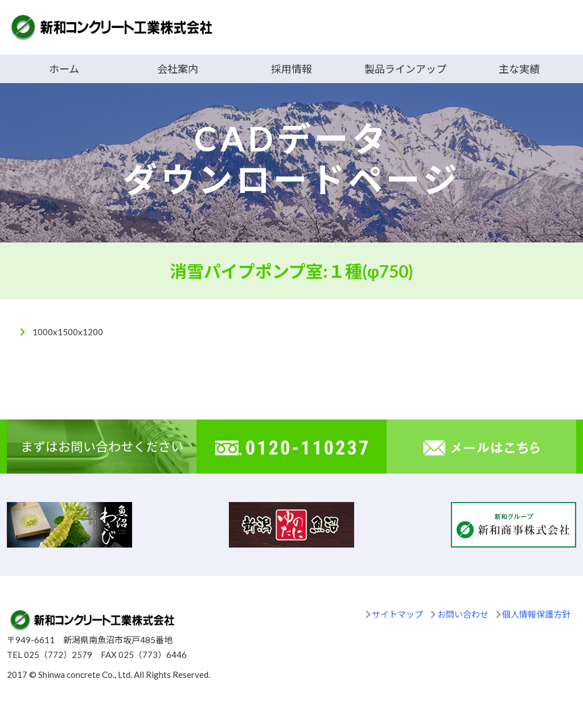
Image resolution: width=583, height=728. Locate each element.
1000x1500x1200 (68, 332)
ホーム (64, 69)
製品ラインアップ (405, 69)
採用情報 (291, 69)
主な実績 (519, 69)
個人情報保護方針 (536, 614)
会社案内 (178, 69)
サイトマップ (397, 614)
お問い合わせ (463, 614)
